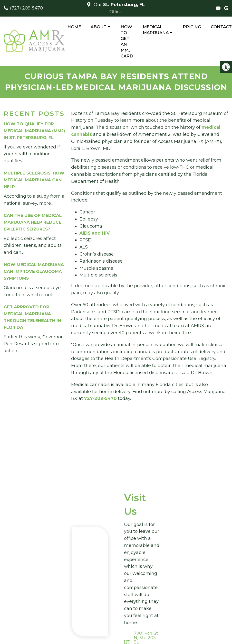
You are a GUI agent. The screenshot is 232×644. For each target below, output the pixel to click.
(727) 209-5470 (26, 8)
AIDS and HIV (95, 233)
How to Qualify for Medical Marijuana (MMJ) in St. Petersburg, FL (34, 131)
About (99, 27)
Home (74, 27)
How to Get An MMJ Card (127, 41)
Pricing (192, 27)
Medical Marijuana (156, 30)
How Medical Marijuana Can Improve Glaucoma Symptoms (34, 271)
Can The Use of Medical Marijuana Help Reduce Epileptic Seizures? (33, 222)
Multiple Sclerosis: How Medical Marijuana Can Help (34, 180)
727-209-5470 (100, 398)
